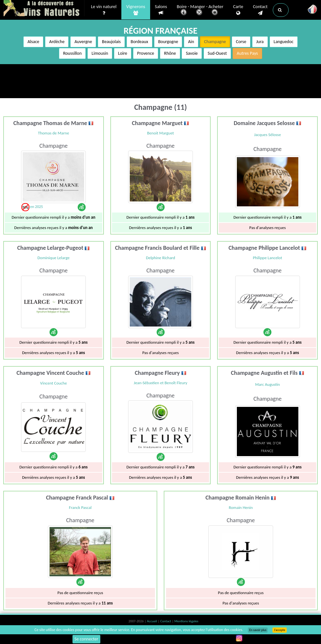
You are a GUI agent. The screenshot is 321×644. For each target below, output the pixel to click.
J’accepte (279, 630)
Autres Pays (248, 53)
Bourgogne (168, 42)
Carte (238, 10)
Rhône (170, 53)
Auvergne (83, 42)
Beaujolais (111, 42)
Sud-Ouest (217, 53)
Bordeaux (139, 42)
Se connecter (86, 639)
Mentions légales (186, 621)
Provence (146, 53)
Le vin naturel (104, 10)
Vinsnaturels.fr (44, 9)
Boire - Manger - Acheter (200, 11)
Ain (191, 42)
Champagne (215, 42)
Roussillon (72, 53)
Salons (161, 10)
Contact (260, 10)
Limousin (100, 53)
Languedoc (284, 42)
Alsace (33, 42)
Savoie (192, 53)
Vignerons (136, 10)
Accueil (152, 621)
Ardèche (57, 42)
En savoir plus (258, 630)
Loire (123, 53)
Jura (260, 42)
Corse (241, 42)
